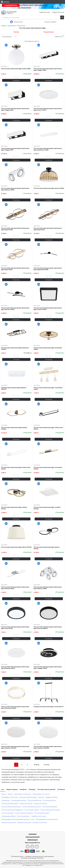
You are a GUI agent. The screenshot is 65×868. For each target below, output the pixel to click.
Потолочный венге (23, 816)
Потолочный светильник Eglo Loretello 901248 (47, 508)
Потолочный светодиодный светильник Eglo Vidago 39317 (15, 149)
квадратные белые (52, 797)
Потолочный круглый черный (50, 810)
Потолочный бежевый (50, 807)
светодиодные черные (19, 800)
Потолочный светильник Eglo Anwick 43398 (49, 188)
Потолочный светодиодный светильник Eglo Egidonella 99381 (48, 269)
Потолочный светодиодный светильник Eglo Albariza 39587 (48, 588)
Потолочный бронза (35, 800)
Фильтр (16, 32)
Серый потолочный (26, 804)
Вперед (37, 765)
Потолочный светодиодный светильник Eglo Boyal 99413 (48, 229)
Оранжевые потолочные (10, 797)
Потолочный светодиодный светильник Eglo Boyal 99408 (15, 229)
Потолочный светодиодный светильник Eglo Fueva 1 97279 (48, 109)
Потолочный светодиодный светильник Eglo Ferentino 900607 (15, 747)
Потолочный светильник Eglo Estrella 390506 (14, 428)
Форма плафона (12, 789)
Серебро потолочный (39, 816)
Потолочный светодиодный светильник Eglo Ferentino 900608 (48, 747)
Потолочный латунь (49, 800)
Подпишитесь (11, 5)
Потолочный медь (7, 813)
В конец (47, 765)
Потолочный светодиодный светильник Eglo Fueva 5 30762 (48, 309)
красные (41, 797)
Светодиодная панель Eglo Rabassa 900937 (14, 388)
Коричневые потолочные (41, 794)
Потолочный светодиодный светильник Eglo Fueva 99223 (15, 628)
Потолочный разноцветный (24, 813)
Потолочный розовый (42, 813)
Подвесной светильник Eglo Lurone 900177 (49, 707)
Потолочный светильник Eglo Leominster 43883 (48, 349)
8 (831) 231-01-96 (45, 12)
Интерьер (32, 789)
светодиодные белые (9, 816)
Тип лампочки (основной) (46, 789)
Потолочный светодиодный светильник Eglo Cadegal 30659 (48, 668)
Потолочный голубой (32, 810)
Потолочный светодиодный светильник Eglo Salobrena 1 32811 (48, 149)
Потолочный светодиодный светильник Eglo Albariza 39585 (15, 189)
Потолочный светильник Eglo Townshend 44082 (48, 388)
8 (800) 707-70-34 (58, 12)
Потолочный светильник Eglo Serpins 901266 (47, 548)
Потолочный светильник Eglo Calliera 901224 (14, 508)
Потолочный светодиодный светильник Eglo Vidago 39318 (48, 69)
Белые (4, 794)
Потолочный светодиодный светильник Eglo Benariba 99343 (15, 668)
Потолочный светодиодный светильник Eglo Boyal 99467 (15, 269)
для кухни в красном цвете (28, 797)
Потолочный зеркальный (10, 804)
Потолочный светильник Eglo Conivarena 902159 (48, 468)
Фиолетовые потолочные (23, 794)
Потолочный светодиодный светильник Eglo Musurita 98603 (48, 628)
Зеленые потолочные (9, 822)
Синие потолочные (40, 804)
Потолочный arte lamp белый (11, 807)
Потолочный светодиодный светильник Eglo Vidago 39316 (15, 109)
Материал (23, 789)
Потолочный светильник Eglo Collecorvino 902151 (48, 428)
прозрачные (6, 800)
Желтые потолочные (24, 822)
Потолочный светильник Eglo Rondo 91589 (16, 69)
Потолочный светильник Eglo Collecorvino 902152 (16, 468)
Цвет (3, 789)
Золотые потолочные (40, 822)
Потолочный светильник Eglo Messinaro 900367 (15, 349)
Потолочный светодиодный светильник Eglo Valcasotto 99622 (15, 707)
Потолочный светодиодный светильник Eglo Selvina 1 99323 (15, 309)
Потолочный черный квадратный (12, 810)
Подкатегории (49, 32)
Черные (10, 794)
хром (33, 819)
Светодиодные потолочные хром (47, 819)
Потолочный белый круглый (32, 807)
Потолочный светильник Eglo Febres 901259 (16, 547)
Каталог (7, 2)
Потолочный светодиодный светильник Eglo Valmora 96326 (15, 588)
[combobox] (9, 37)
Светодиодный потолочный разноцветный (16, 819)
